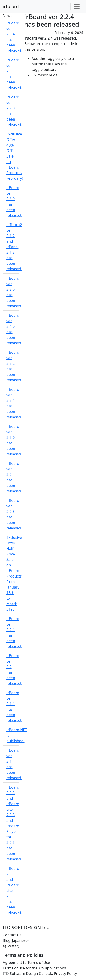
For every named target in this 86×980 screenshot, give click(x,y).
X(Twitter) (11, 946)
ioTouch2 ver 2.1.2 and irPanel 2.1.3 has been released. (14, 247)
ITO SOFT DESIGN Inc (26, 928)
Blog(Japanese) (16, 940)
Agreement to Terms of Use (26, 963)
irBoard (11, 6)
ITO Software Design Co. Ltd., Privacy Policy (40, 974)
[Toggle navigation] (77, 6)
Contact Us (12, 935)
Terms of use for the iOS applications (34, 968)
